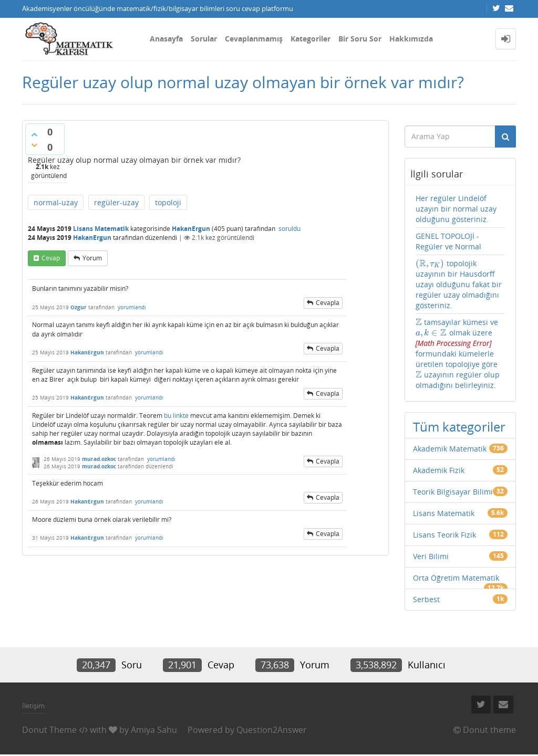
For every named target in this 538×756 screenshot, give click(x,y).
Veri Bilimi (431, 556)
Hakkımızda (411, 39)
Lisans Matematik (101, 229)
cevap (51, 258)
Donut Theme (49, 730)
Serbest (426, 599)
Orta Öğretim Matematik (456, 578)
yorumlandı (132, 307)
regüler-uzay (116, 202)
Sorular (204, 39)
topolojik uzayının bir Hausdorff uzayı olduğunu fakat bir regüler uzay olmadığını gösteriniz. (459, 284)
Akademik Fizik (439, 470)
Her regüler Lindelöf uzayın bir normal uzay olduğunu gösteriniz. (456, 209)
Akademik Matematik (450, 449)
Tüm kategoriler (459, 427)
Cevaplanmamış (254, 39)
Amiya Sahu (154, 730)
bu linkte (176, 416)
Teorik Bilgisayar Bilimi (453, 492)
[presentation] (430, 263)
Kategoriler (311, 39)
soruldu (289, 229)
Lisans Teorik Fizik (444, 535)
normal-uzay (56, 202)
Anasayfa (166, 39)
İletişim (33, 706)
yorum (92, 258)
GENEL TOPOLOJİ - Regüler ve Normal (448, 241)
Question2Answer (272, 730)
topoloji (168, 202)
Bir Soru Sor (360, 39)
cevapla (328, 303)
